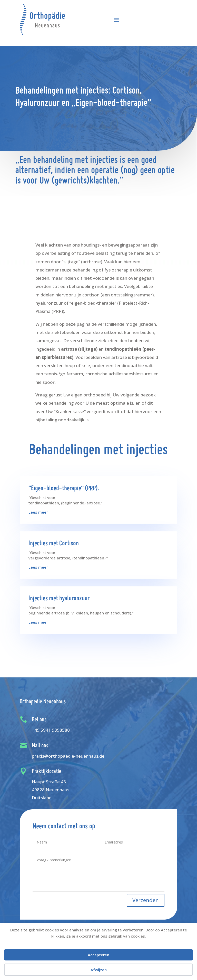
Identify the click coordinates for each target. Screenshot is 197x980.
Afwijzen (99, 970)
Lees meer (38, 512)
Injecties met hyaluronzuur (59, 599)
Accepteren (98, 955)
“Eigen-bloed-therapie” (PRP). (64, 489)
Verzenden (146, 900)
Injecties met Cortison (54, 544)
